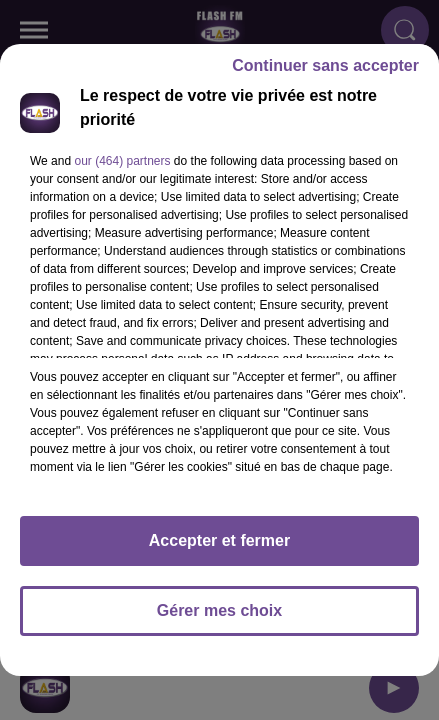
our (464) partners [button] (122, 170)
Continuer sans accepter (325, 74)
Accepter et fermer (219, 549)
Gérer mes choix (219, 619)
